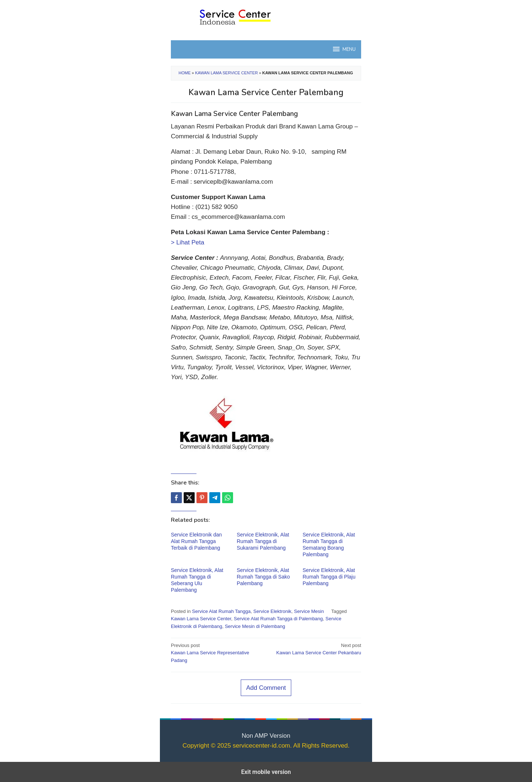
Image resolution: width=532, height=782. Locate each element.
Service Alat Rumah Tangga (221, 611)
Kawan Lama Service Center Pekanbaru (315, 649)
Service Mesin (309, 611)
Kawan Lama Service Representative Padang (217, 653)
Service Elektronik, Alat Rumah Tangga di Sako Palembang (263, 577)
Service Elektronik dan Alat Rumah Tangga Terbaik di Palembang (196, 541)
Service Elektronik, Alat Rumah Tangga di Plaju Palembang (329, 577)
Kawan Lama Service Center (226, 73)
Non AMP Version (266, 736)
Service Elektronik (272, 611)
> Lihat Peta (188, 242)
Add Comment (266, 688)
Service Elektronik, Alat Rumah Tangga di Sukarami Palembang (263, 541)
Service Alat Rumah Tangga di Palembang (278, 619)
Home (185, 73)
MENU (344, 49)
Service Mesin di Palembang (255, 626)
